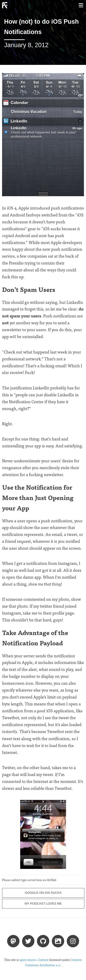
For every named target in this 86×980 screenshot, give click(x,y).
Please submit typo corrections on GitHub (29, 880)
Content (43, 960)
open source (28, 960)
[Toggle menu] (81, 5)
